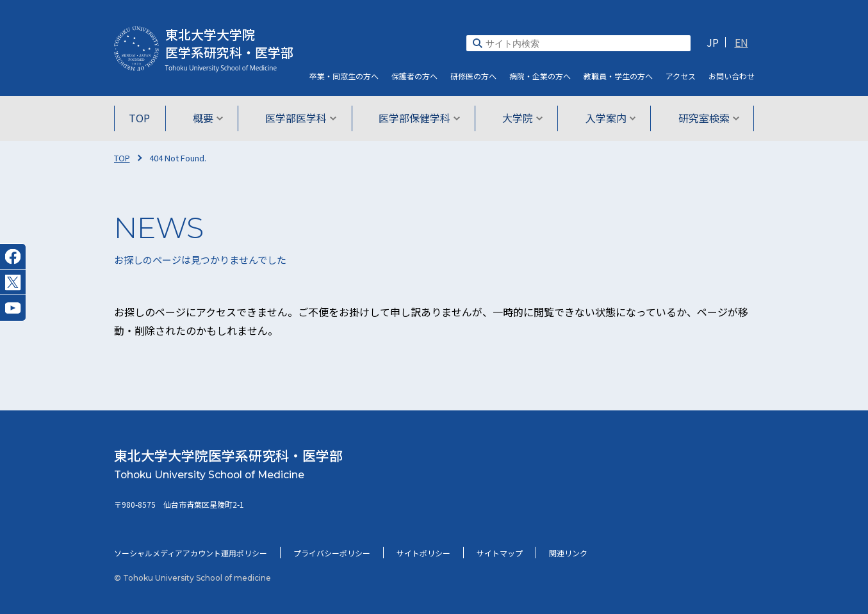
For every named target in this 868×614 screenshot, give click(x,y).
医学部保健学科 (419, 118)
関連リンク (568, 553)
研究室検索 (704, 118)
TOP (144, 118)
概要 (210, 118)
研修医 (473, 76)
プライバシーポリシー (332, 553)
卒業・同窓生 (344, 76)
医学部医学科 (302, 118)
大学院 (521, 118)
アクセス (681, 76)
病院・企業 (540, 76)
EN (741, 42)
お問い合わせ (732, 76)
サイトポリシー (423, 553)
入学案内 (608, 118)
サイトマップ (500, 553)
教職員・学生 (618, 76)
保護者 (414, 76)
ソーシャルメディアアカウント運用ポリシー (191, 553)
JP (713, 42)
